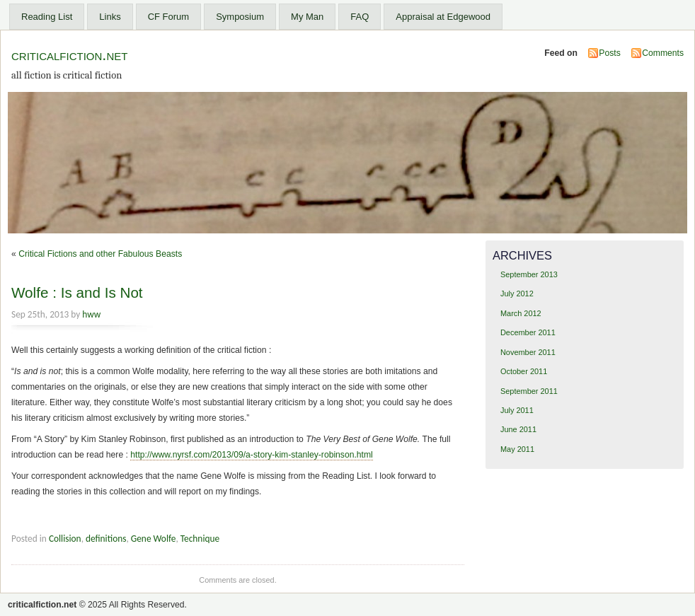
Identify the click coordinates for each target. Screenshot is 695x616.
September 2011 (529, 391)
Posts (609, 53)
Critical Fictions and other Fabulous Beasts (100, 254)
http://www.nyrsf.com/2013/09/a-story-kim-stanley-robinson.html (252, 455)
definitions (106, 539)
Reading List (47, 17)
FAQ (360, 17)
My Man (307, 17)
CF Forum (169, 17)
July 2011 (517, 410)
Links (110, 17)
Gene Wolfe (154, 539)
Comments (663, 53)
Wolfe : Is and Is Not (77, 292)
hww (91, 314)
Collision (65, 539)
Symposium (240, 17)
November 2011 (528, 352)
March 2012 (521, 313)
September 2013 (529, 274)
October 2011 (524, 371)
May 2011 (517, 449)
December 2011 (528, 332)
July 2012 (517, 294)
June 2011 (518, 429)
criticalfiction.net (69, 55)
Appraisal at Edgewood (443, 17)
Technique (200, 539)
